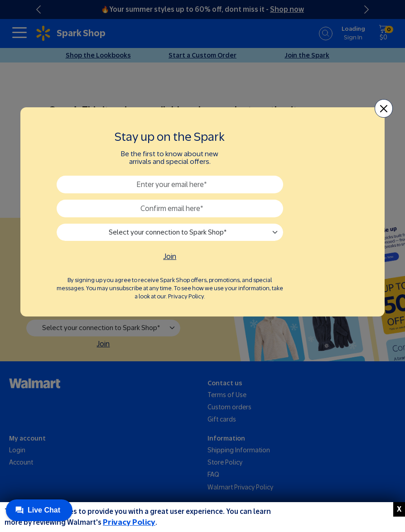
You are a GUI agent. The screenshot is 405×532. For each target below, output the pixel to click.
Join (170, 256)
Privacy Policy (129, 522)
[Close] (384, 108)
